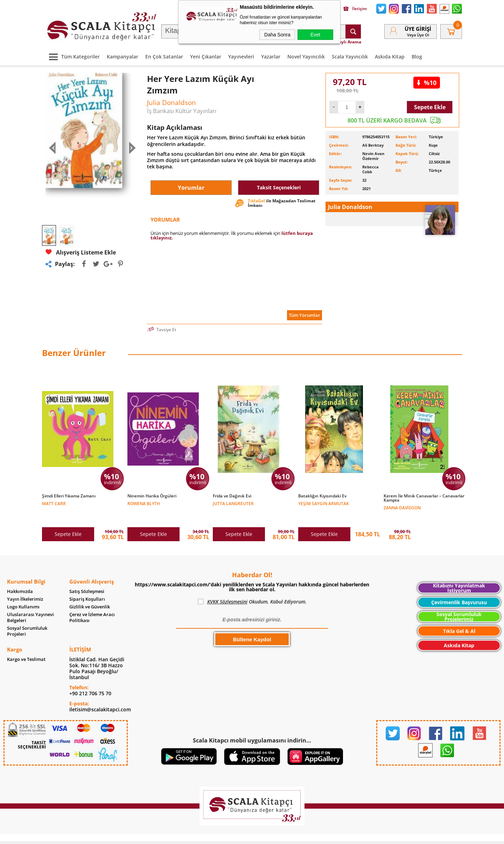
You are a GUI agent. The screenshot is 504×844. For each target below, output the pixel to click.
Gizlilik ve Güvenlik (90, 592)
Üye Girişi (418, 29)
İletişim (355, 9)
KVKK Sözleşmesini (227, 587)
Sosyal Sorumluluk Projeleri (27, 616)
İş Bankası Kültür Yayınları (182, 111)
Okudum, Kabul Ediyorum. (252, 587)
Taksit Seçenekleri (279, 187)
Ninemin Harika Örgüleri (152, 496)
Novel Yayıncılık (306, 57)
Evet (315, 35)
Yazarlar (271, 57)
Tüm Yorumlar (304, 315)
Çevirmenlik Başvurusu (459, 588)
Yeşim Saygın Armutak (324, 503)
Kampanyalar (122, 57)
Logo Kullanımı (23, 592)
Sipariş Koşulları (87, 584)
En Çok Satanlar (164, 57)
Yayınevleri (241, 57)
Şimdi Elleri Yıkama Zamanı (69, 496)
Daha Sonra (277, 35)
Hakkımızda (20, 577)
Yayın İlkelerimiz (25, 584)
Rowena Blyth (144, 503)
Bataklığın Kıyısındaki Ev (322, 496)
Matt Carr (54, 503)
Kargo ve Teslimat (26, 645)
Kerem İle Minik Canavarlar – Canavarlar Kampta (424, 498)
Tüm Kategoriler (73, 57)
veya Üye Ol (418, 35)
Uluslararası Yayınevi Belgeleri (30, 603)
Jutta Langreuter (233, 503)
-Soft (215, 835)
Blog (417, 57)
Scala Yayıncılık (350, 57)
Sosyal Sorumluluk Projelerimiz (459, 602)
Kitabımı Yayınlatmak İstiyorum (459, 573)
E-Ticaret (231, 835)
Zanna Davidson (402, 507)
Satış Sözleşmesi (87, 577)
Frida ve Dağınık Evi (232, 496)
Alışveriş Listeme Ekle (81, 252)
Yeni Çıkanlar (206, 57)
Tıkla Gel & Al (459, 616)
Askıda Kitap (390, 57)
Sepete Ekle (430, 107)
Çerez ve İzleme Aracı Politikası (92, 603)
